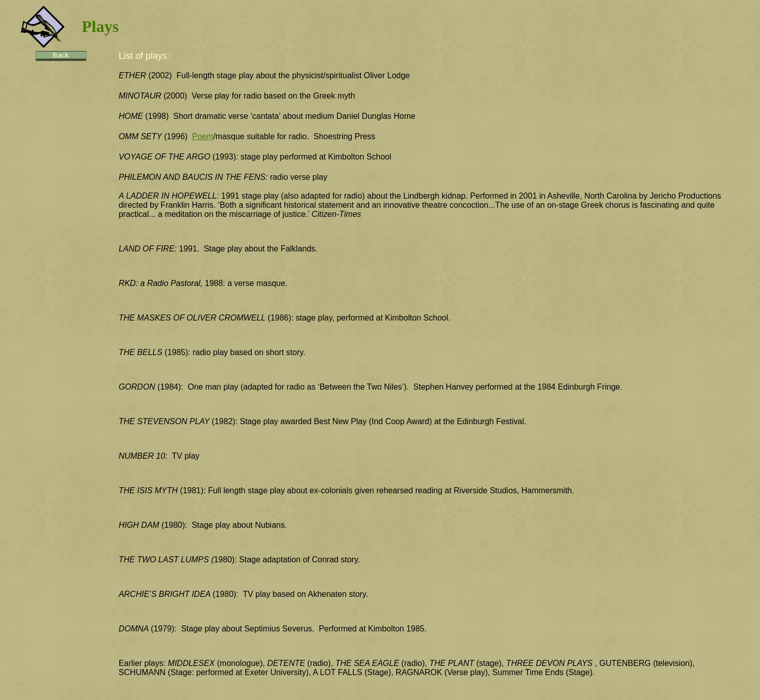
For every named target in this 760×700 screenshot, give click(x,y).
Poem (203, 136)
